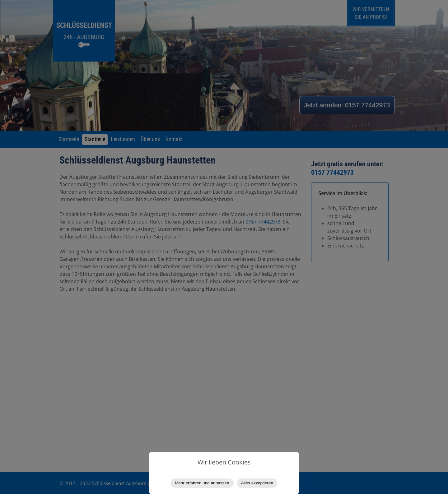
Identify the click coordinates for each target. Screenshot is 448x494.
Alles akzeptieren (257, 483)
